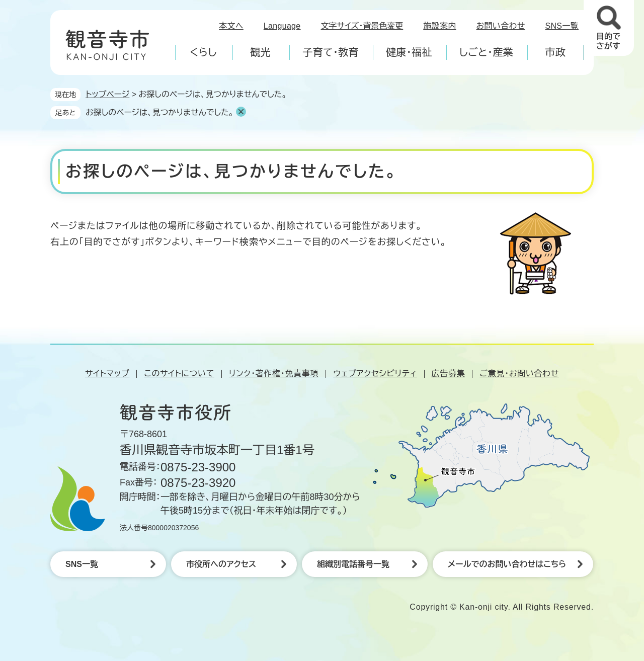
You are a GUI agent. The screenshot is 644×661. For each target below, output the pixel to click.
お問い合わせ (501, 26)
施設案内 (439, 26)
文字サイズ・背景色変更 (362, 26)
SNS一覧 (562, 26)
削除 (241, 112)
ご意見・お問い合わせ (519, 374)
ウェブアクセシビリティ (375, 374)
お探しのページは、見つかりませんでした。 (159, 112)
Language (282, 26)
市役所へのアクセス (221, 564)
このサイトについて (179, 374)
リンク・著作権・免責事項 (274, 374)
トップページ (107, 94)
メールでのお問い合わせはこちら (507, 564)
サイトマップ (107, 374)
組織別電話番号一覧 (353, 564)
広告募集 (449, 374)
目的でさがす (608, 41)
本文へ (231, 26)
